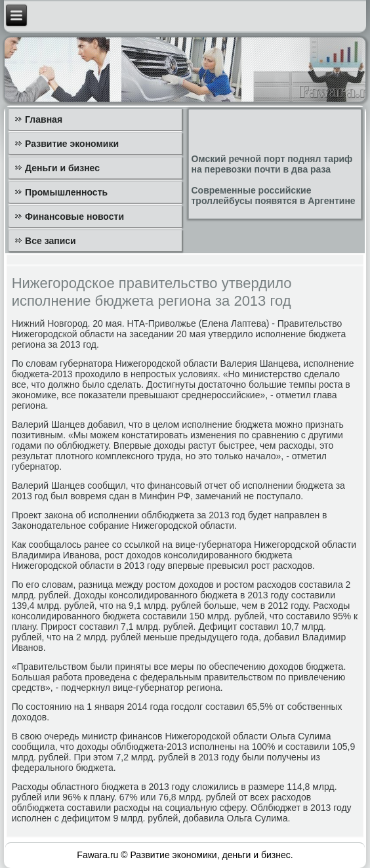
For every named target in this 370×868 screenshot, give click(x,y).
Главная (44, 119)
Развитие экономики (72, 144)
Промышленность (66, 192)
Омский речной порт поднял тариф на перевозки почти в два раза (272, 164)
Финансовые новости (74, 217)
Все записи (51, 241)
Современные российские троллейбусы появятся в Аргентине (273, 196)
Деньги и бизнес (62, 168)
